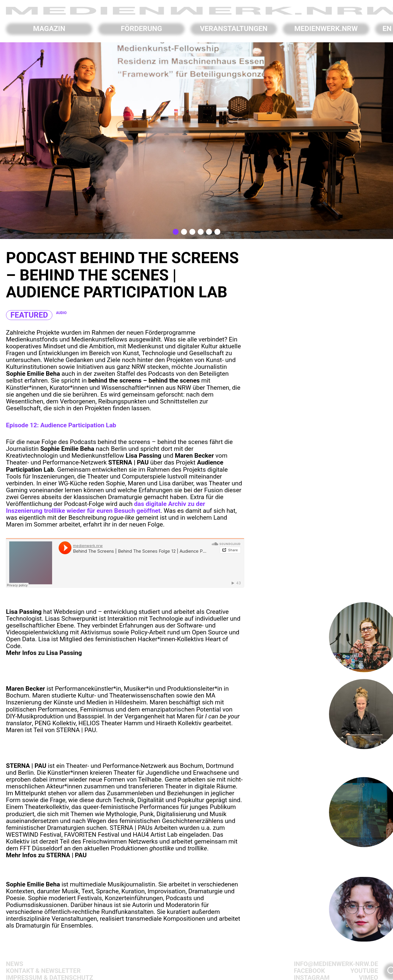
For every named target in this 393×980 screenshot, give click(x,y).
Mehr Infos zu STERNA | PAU (46, 855)
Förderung (142, 29)
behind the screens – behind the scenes (153, 442)
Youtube (364, 971)
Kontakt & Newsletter (43, 971)
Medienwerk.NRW (326, 29)
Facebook (309, 971)
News (15, 964)
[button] (176, 232)
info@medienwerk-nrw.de (336, 964)
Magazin (49, 29)
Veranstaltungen (234, 29)
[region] (196, 141)
